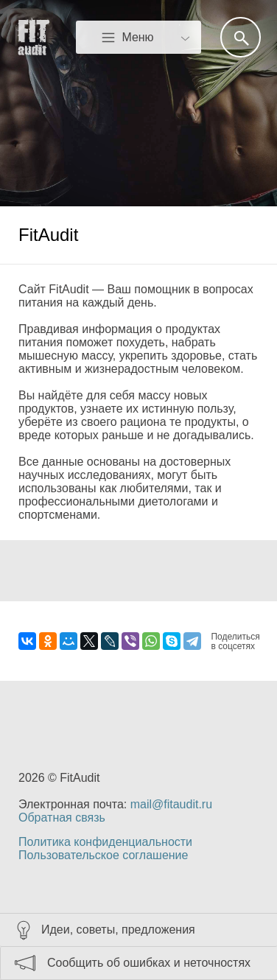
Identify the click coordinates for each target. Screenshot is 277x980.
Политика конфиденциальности (105, 842)
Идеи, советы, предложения (118, 930)
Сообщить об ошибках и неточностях (149, 963)
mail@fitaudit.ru (171, 804)
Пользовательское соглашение (103, 855)
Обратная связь (62, 818)
